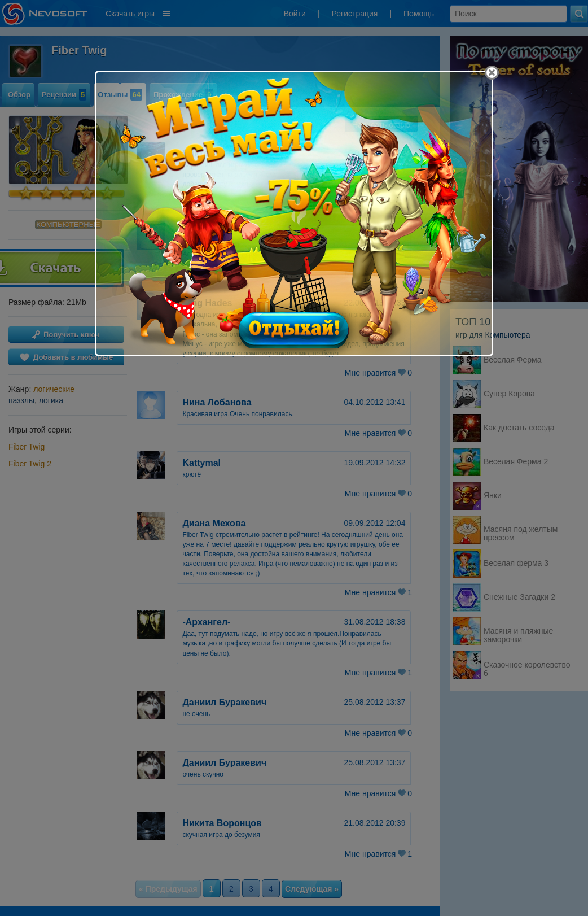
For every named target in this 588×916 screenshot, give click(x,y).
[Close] (492, 73)
